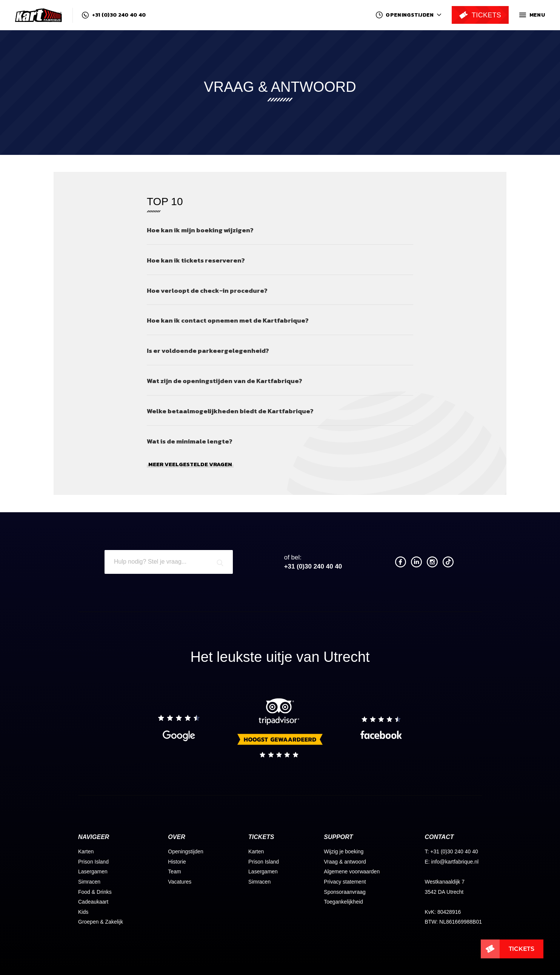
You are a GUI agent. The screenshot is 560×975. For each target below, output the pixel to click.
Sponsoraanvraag (345, 892)
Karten (86, 851)
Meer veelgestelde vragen (190, 464)
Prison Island (93, 862)
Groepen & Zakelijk (101, 922)
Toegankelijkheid (343, 902)
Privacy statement (345, 882)
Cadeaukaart (93, 902)
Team (174, 871)
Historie (177, 862)
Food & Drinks (95, 892)
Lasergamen (93, 871)
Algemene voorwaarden (352, 871)
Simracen (89, 882)
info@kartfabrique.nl (455, 862)
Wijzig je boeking (344, 851)
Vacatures (180, 882)
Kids (83, 912)
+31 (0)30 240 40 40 (114, 15)
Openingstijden (185, 851)
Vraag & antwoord (345, 862)
